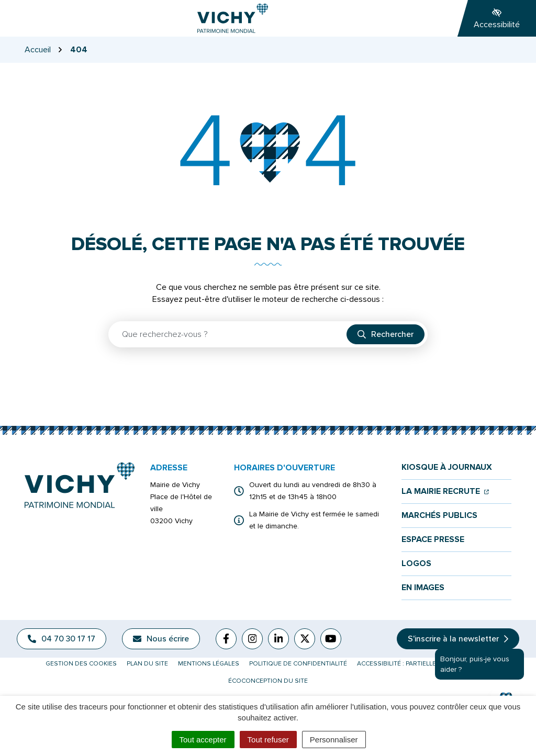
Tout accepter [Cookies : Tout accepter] (203, 740)
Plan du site (147, 664)
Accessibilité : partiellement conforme (424, 664)
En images (423, 588)
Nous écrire (161, 639)
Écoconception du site (268, 681)
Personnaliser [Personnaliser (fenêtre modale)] (334, 740)
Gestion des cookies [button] (81, 664)
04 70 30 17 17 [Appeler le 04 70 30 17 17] (62, 639)
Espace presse (433, 540)
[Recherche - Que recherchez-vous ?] (228, 334)
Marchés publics (439, 516)
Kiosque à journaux (447, 467)
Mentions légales (209, 664)
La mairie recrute (445, 492)
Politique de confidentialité (298, 664)
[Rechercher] (386, 334)
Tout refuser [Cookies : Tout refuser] (268, 740)
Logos (416, 564)
